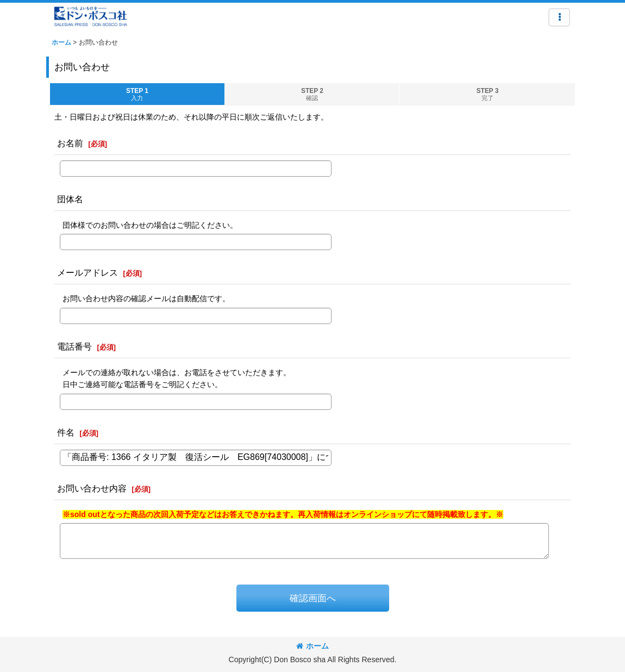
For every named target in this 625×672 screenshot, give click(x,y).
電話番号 (74, 346)
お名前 (70, 143)
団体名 (70, 199)
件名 (66, 432)
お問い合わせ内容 (92, 488)
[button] (559, 17)
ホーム (312, 646)
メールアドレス (87, 272)
